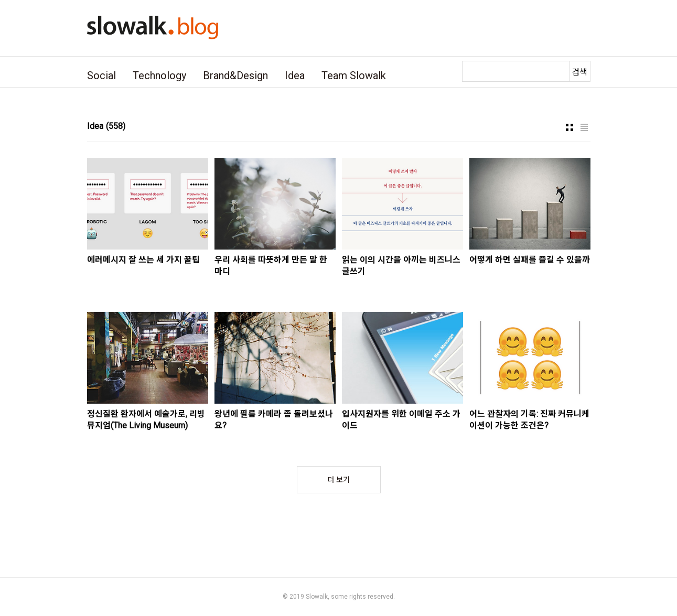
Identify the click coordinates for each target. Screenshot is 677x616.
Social (101, 75)
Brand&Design (235, 75)
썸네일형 (569, 127)
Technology (159, 75)
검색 (579, 72)
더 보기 (339, 480)
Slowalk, (318, 597)
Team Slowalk (354, 75)
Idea (295, 75)
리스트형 (584, 127)
